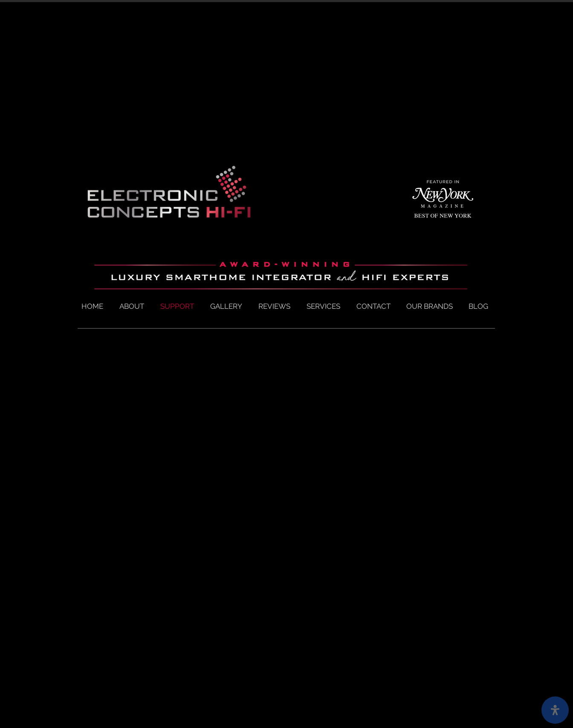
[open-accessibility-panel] (555, 710)
